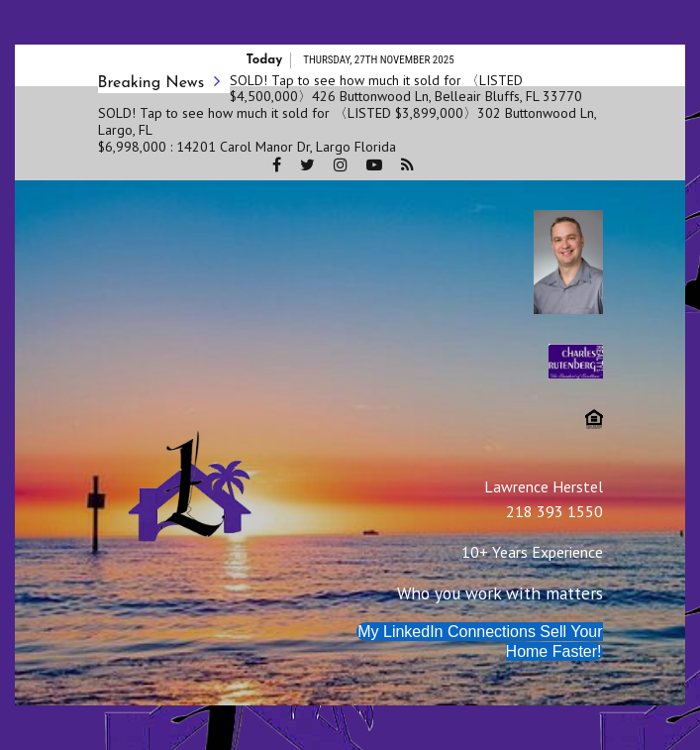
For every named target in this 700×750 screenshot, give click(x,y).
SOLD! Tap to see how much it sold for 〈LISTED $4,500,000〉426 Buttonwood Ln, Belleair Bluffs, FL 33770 (406, 89)
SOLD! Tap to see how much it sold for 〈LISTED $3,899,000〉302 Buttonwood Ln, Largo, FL (347, 121)
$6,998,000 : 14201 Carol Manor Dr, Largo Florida (247, 147)
